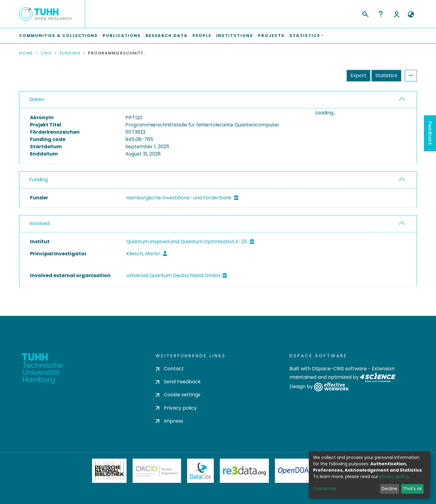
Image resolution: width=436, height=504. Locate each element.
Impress (169, 421)
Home (26, 53)
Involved (39, 229)
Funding (70, 53)
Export (358, 75)
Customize (325, 489)
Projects (271, 36)
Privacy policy (176, 408)
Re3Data (244, 471)
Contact (170, 369)
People (202, 36)
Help (381, 14)
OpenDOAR (296, 471)
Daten (37, 99)
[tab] (218, 100)
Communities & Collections (58, 36)
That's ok (412, 489)
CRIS (46, 53)
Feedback (430, 133)
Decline (389, 489)
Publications (122, 36)
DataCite (201, 471)
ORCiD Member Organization (157, 471)
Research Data (167, 36)
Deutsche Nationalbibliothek (109, 471)
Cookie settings (178, 395)
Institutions (235, 36)
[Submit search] (365, 13)
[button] (411, 15)
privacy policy (394, 476)
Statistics (386, 75)
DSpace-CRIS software (339, 369)
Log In (397, 14)
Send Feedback (178, 382)
